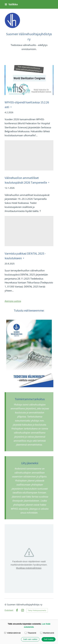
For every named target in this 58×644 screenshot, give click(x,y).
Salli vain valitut (30, 639)
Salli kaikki (49, 639)
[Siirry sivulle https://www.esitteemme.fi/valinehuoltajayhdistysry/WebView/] (29, 353)
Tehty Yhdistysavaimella (37, 610)
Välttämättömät (12, 633)
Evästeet (9, 610)
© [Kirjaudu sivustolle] (6, 605)
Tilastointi (30, 633)
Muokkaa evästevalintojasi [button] (29, 568)
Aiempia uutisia (13, 301)
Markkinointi (47, 633)
